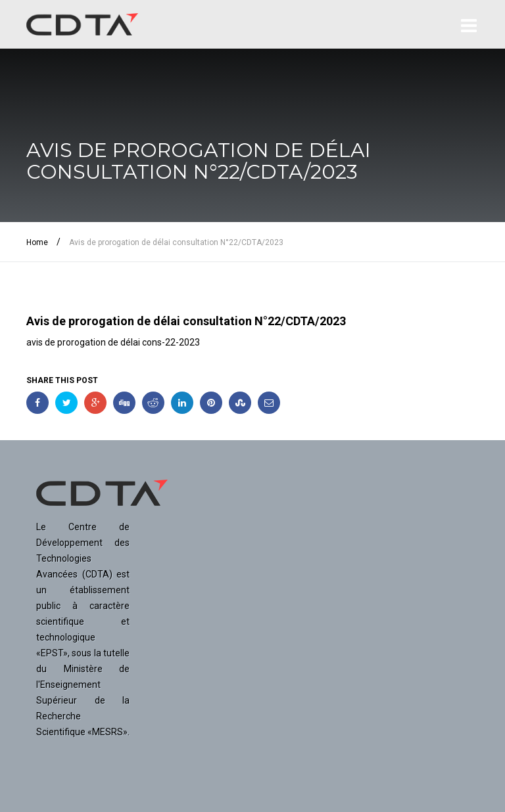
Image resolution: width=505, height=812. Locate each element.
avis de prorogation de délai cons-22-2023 (113, 342)
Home (37, 242)
